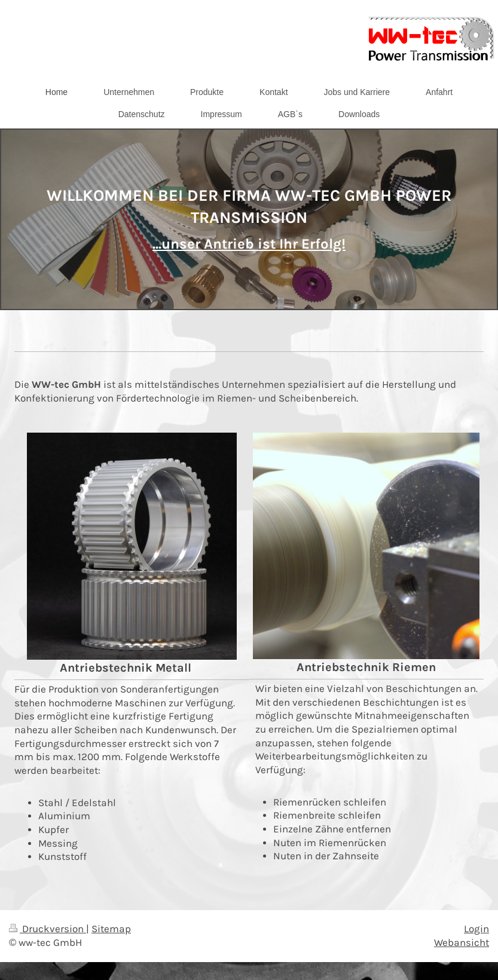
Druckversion (48, 929)
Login (476, 929)
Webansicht (462, 943)
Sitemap (111, 929)
